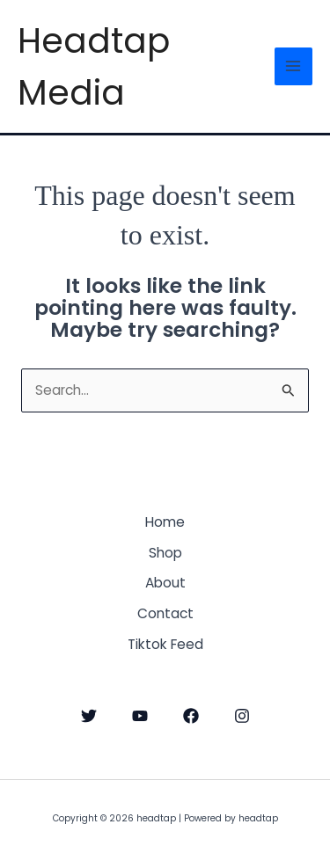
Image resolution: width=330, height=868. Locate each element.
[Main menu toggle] (293, 66)
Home (165, 522)
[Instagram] (242, 716)
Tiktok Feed (165, 644)
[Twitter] (89, 716)
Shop (165, 553)
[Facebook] (191, 716)
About (165, 583)
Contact (165, 613)
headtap (20, 15)
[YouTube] (140, 716)
